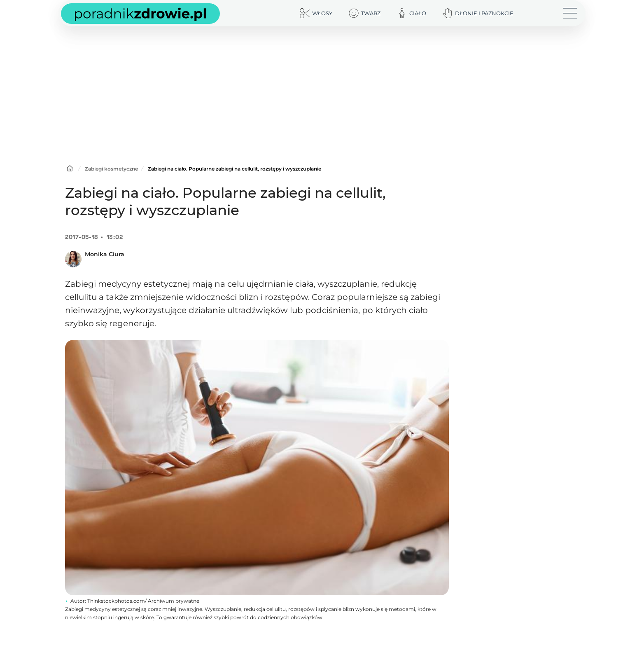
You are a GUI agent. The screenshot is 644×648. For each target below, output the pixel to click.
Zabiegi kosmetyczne (111, 169)
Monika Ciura (105, 254)
